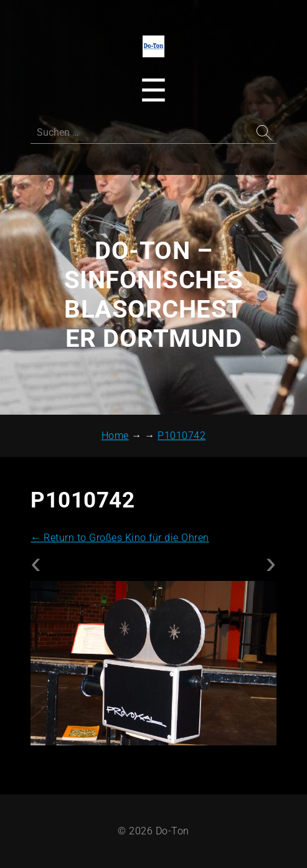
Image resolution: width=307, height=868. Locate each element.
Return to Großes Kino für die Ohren (120, 538)
